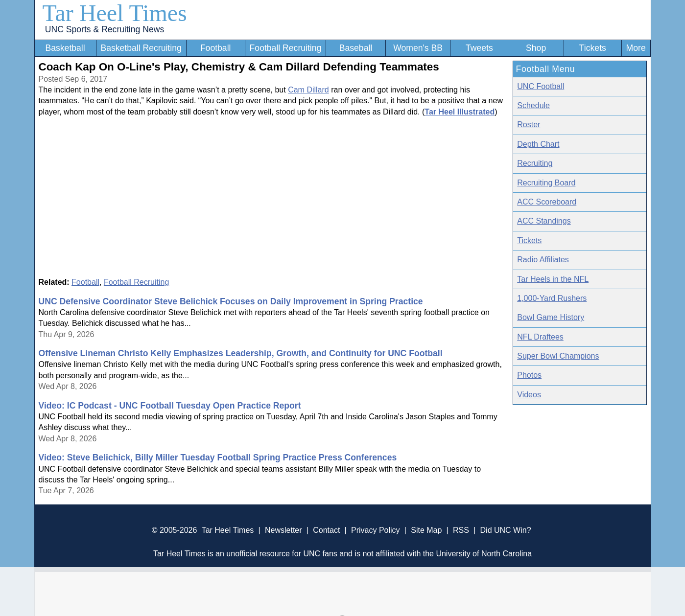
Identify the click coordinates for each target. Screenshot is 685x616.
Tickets (593, 48)
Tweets (479, 48)
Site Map (426, 530)
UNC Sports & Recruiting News (105, 29)
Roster (529, 125)
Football (216, 48)
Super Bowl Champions (558, 356)
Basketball (65, 48)
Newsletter (283, 530)
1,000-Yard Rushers (552, 298)
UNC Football (541, 86)
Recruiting (535, 163)
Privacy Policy (376, 530)
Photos (529, 375)
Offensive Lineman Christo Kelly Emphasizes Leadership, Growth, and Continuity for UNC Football (241, 353)
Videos (529, 395)
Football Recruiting (286, 48)
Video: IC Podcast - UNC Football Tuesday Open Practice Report (170, 406)
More (636, 48)
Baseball (356, 48)
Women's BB (418, 48)
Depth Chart (538, 144)
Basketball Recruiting (141, 48)
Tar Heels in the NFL (553, 279)
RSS (461, 530)
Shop (536, 48)
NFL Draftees (540, 337)
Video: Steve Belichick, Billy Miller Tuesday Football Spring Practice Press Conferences (218, 457)
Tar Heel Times (115, 13)
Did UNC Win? (506, 530)
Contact (326, 530)
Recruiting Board (546, 183)
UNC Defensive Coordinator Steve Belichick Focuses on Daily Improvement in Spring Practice (231, 301)
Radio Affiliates (543, 260)
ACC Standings (544, 221)
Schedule (533, 105)
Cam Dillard (308, 90)
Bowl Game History (551, 317)
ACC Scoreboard (547, 202)
